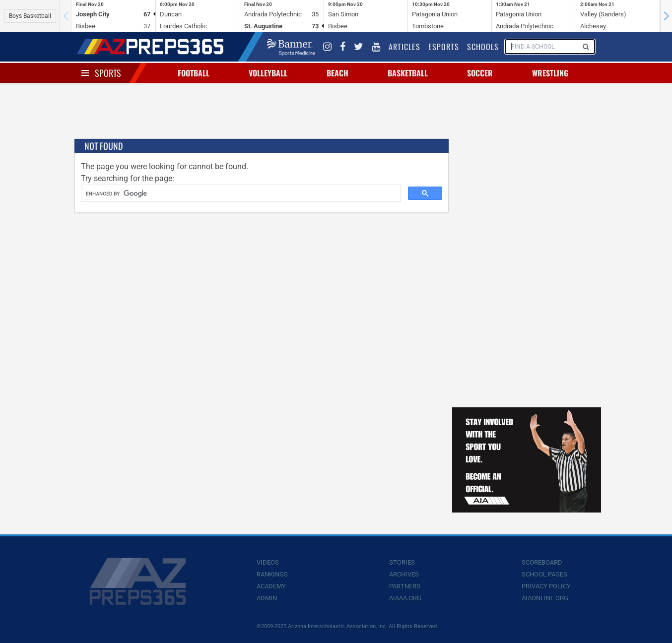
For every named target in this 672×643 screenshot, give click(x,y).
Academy (271, 586)
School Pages (544, 574)
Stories (402, 562)
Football (194, 73)
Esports (444, 47)
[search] (240, 193)
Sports (108, 73)
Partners (405, 586)
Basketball (408, 73)
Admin (267, 598)
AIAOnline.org (545, 598)
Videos (268, 562)
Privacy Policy (546, 586)
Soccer (480, 73)
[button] (666, 16)
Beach (337, 73)
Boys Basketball (30, 16)
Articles (404, 47)
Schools (483, 47)
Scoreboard (542, 562)
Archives (404, 574)
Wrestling (550, 73)
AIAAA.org (405, 598)
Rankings (272, 574)
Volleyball (268, 73)
